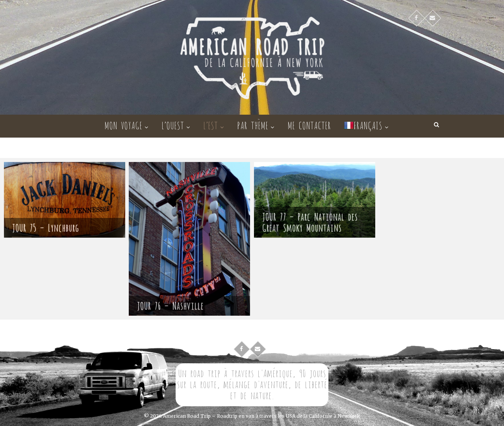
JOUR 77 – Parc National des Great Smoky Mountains (310, 223)
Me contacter (309, 125)
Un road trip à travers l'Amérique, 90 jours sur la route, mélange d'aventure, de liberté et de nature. (252, 384)
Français (363, 125)
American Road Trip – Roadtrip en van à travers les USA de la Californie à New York (261, 416)
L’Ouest (173, 125)
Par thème (253, 125)
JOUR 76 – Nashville (170, 308)
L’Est (210, 125)
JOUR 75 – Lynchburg (45, 229)
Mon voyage (123, 125)
